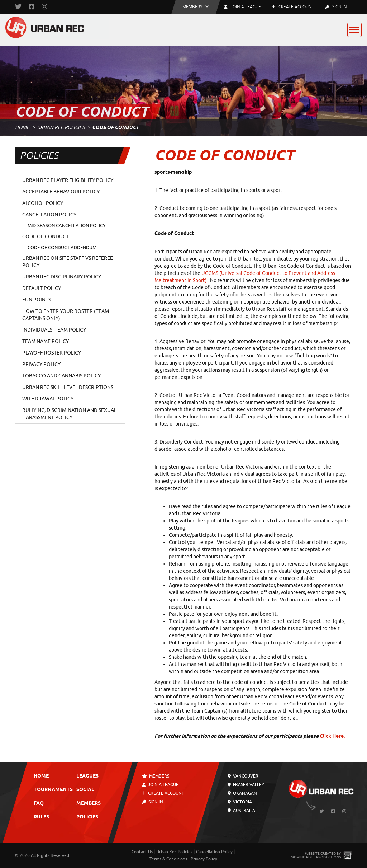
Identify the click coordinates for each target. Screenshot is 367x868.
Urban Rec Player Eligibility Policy (68, 180)
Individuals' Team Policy (54, 330)
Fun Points (37, 300)
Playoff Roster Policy (52, 353)
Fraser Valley (246, 785)
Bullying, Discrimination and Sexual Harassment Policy (69, 414)
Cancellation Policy (49, 215)
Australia (241, 811)
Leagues (87, 776)
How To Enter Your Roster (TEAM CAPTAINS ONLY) (66, 315)
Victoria (240, 802)
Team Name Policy (46, 341)
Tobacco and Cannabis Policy (61, 376)
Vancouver (243, 776)
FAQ (39, 804)
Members (89, 804)
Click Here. (332, 736)
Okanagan (242, 793)
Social (85, 790)
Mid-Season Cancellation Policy (67, 226)
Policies (87, 817)
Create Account (293, 7)
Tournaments (53, 790)
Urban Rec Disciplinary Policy (62, 277)
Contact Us (142, 852)
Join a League (161, 785)
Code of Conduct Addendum (62, 247)
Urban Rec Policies (61, 128)
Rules (41, 817)
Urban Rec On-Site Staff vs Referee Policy (68, 262)
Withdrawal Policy (48, 399)
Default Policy (42, 288)
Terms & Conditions (168, 859)
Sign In (336, 7)
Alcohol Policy (43, 203)
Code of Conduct (46, 237)
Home (22, 128)
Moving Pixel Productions (316, 857)
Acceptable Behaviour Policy (61, 192)
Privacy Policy (41, 364)
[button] (196, 7)
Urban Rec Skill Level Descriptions (68, 387)
